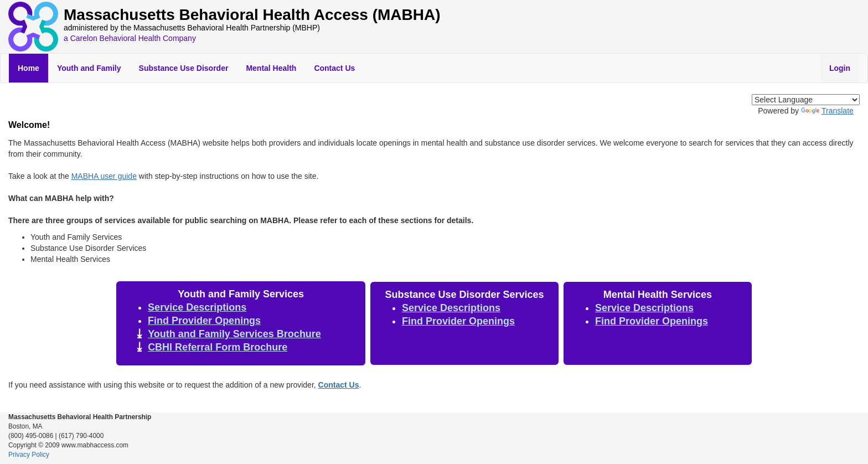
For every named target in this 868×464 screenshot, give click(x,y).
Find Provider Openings (204, 321)
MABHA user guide (104, 176)
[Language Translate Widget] (806, 100)
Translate (827, 111)
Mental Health (271, 68)
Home (29, 68)
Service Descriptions (197, 307)
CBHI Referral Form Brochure (218, 347)
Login (840, 68)
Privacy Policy (29, 455)
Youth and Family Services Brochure (234, 334)
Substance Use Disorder (184, 68)
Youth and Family (89, 68)
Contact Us (334, 68)
